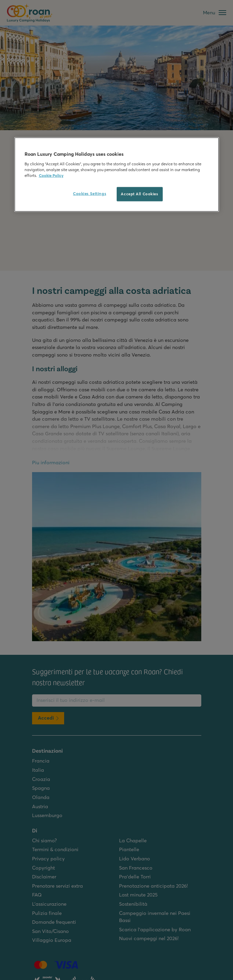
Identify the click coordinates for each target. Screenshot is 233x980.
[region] (117, 175)
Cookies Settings (90, 194)
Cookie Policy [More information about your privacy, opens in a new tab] (51, 176)
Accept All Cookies (139, 194)
